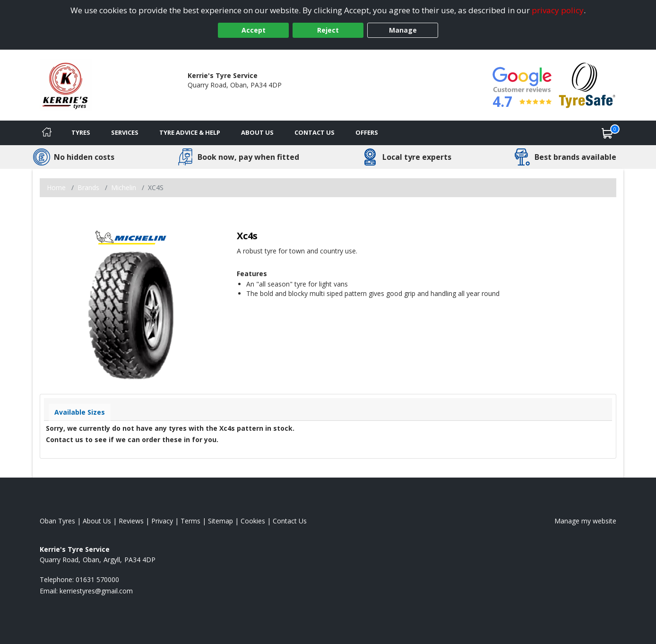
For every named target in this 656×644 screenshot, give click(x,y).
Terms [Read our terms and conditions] (190, 521)
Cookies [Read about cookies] (253, 521)
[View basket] (607, 133)
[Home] (47, 133)
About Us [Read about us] (97, 521)
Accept (254, 30)
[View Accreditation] (587, 84)
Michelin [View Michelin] (124, 187)
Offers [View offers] (367, 132)
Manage (403, 30)
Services (125, 132)
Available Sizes (80, 412)
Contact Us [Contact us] (315, 132)
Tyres (81, 132)
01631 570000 (209, 94)
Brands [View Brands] (88, 187)
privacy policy (558, 10)
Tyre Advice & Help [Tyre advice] (190, 132)
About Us (257, 132)
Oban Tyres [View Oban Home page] (57, 521)
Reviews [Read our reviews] (131, 521)
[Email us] (96, 591)
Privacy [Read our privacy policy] (162, 521)
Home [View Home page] (56, 187)
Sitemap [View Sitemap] (220, 521)
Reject (328, 30)
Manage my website (585, 521)
